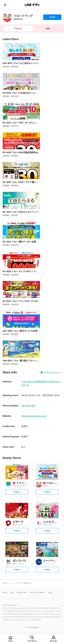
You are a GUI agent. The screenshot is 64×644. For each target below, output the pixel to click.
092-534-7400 (28, 406)
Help (12, 593)
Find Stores (32, 641)
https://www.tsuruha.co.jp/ (34, 416)
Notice (5, 593)
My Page (54, 641)
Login (50, 593)
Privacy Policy (22, 593)
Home (10, 641)
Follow (52, 18)
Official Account (52, 372)
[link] (7, 17)
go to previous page (6, 5)
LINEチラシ (32, 5)
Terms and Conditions (37, 593)
